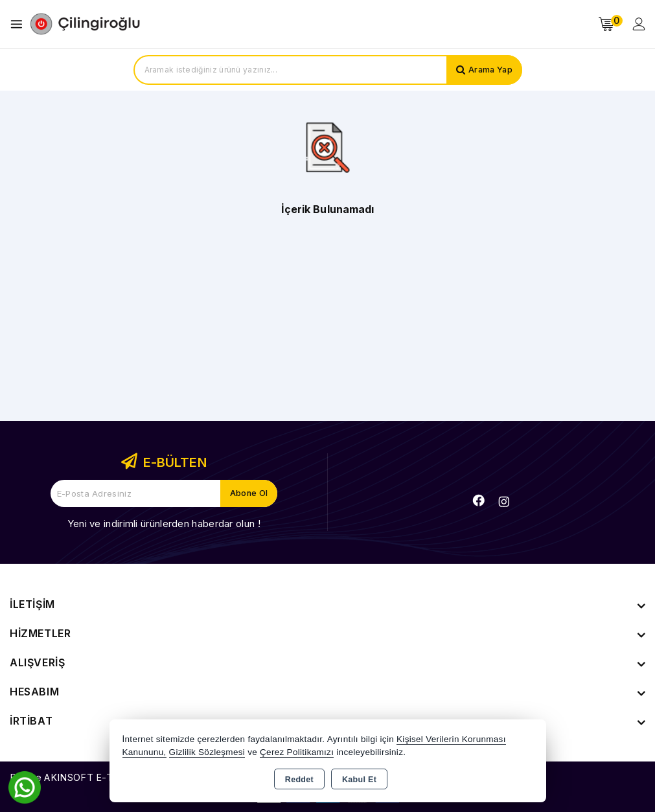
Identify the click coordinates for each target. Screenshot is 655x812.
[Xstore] (85, 24)
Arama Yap (489, 70)
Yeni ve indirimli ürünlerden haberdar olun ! (164, 524)
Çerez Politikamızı (297, 752)
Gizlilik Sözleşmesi (207, 752)
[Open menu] (20, 24)
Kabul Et (359, 780)
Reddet (299, 780)
